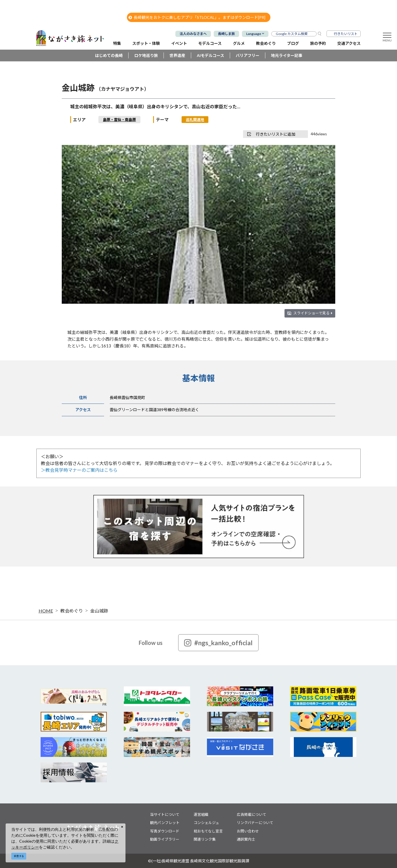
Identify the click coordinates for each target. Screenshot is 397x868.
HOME (46, 611)
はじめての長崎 (109, 55)
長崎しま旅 (226, 34)
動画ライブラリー (165, 839)
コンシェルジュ (206, 823)
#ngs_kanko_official (218, 643)
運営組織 (201, 814)
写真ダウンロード (165, 831)
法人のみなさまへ (193, 34)
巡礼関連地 (195, 120)
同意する (19, 856)
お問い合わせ (248, 831)
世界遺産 (177, 55)
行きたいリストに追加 (271, 134)
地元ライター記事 (287, 55)
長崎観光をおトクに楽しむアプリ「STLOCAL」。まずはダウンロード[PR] (197, 17)
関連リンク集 (205, 839)
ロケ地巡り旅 (146, 55)
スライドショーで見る (313, 313)
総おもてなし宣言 (208, 831)
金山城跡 (99, 611)
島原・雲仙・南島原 (119, 120)
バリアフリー (248, 55)
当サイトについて (165, 814)
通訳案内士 (246, 839)
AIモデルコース (210, 55)
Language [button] (254, 34)
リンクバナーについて (255, 823)
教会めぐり (72, 611)
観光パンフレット (165, 823)
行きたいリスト (346, 34)
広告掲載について (252, 814)
